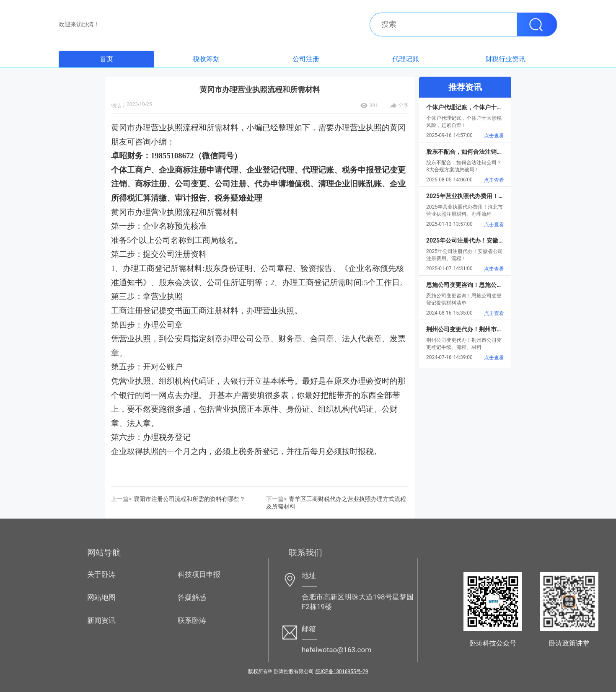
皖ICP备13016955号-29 (342, 671)
